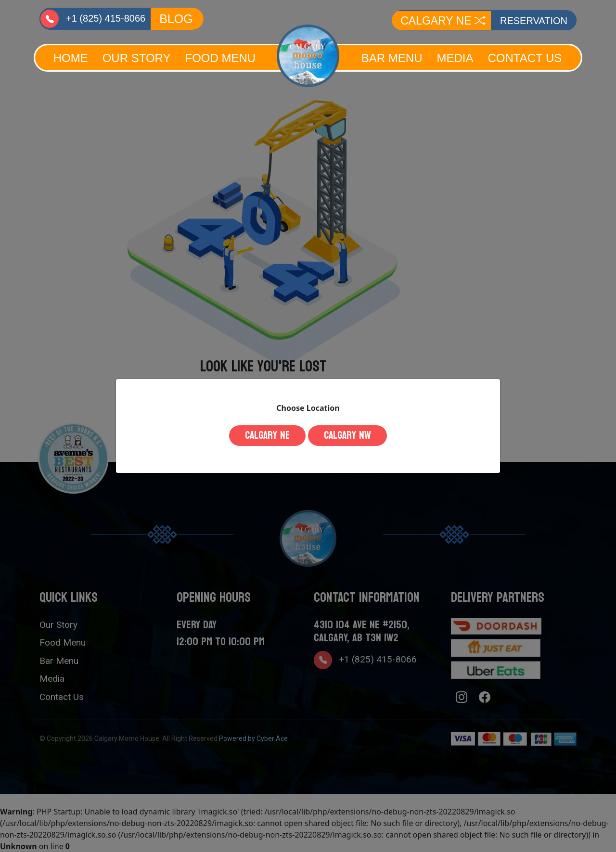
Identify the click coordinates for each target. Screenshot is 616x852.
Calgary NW (347, 435)
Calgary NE (267, 435)
